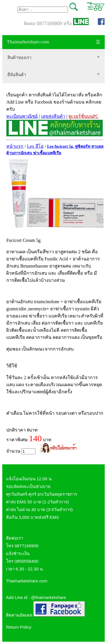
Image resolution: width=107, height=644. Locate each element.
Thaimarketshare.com (28, 42)
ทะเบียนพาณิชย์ (22, 116)
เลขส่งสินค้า (53, 116)
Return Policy (19, 627)
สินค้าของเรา (19, 57)
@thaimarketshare (48, 597)
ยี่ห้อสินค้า (17, 75)
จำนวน (21, 451)
